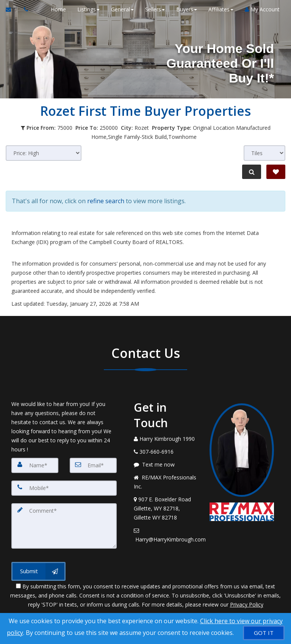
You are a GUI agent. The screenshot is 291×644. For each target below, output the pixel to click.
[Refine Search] (252, 172)
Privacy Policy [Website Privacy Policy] (247, 604)
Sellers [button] (155, 9)
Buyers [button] (187, 9)
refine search (106, 201)
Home (58, 9)
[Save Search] (276, 172)
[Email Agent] (12, 9)
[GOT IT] (264, 633)
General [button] (122, 9)
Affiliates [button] (221, 9)
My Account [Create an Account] (262, 9)
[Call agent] (24, 9)
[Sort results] (44, 153)
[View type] (264, 153)
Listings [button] (88, 9)
